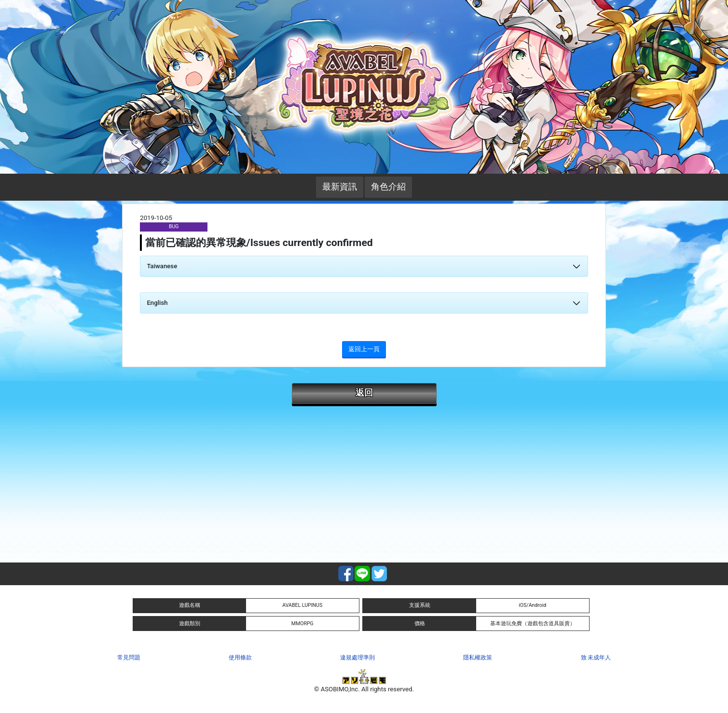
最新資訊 (340, 187)
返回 (364, 393)
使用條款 (240, 658)
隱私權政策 (478, 658)
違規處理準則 (357, 658)
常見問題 (129, 658)
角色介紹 (388, 187)
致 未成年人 (596, 658)
